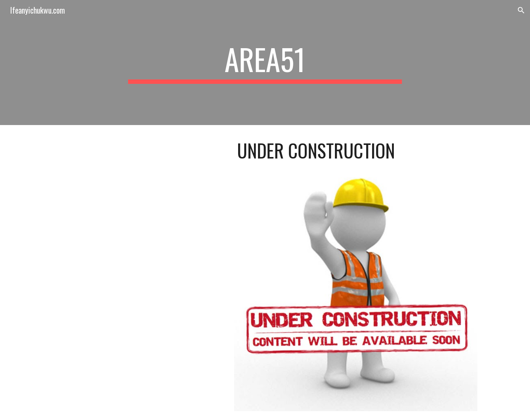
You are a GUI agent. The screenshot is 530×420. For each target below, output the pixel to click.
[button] (521, 10)
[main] (265, 63)
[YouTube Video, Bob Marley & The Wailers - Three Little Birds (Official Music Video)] (138, 182)
